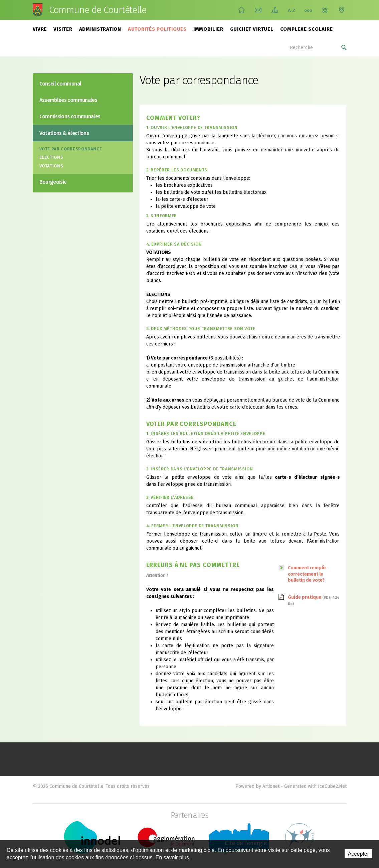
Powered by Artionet (257, 786)
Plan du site (275, 10)
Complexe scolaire (307, 29)
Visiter (63, 29)
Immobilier (208, 29)
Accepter (358, 854)
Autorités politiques (157, 29)
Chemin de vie (308, 10)
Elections (51, 157)
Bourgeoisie (53, 182)
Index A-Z (292, 10)
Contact (258, 10)
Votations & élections (64, 133)
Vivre (40, 29)
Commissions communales (70, 116)
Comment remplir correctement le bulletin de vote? (307, 574)
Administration (100, 29)
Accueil (241, 10)
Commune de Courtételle (98, 10)
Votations (51, 166)
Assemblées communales (68, 100)
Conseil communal (60, 84)
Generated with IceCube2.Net (315, 786)
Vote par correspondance (71, 149)
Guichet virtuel (252, 29)
